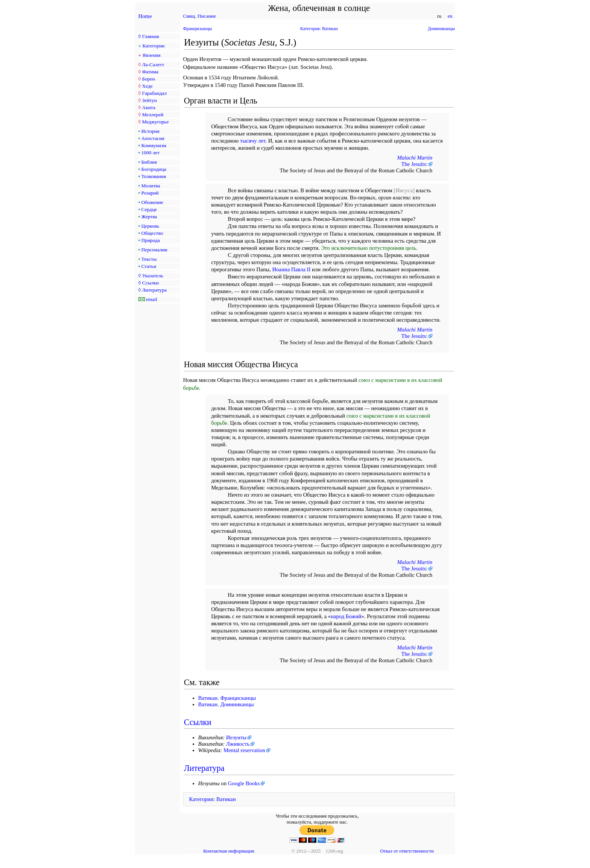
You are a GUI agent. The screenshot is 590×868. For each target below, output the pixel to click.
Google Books (244, 783)
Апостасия (153, 138)
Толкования (154, 176)
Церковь (150, 226)
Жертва (149, 217)
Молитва (151, 186)
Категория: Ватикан (319, 29)
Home (145, 16)
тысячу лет (253, 141)
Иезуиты (236, 737)
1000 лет (151, 153)
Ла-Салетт (153, 65)
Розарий (150, 193)
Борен (148, 79)
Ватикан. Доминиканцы (226, 704)
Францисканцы (198, 29)
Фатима (150, 72)
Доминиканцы (441, 29)
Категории (154, 46)
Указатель (152, 276)
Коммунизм (154, 145)
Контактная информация (229, 851)
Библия (149, 162)
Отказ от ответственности (407, 851)
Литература (154, 290)
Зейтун (149, 100)
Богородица (154, 169)
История (151, 131)
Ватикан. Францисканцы (227, 698)
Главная (150, 36)
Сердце (149, 209)
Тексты (149, 259)
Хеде (147, 86)
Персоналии (154, 250)
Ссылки (150, 283)
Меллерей (153, 115)
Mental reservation (244, 750)
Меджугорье (155, 122)
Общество (152, 233)
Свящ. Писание (200, 16)
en (450, 16)
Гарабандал (154, 93)
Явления (152, 55)
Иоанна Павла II (291, 269)
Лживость (238, 744)
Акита (148, 107)
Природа (151, 240)
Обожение (152, 202)
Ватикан (226, 799)
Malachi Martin (415, 158)
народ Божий (346, 616)
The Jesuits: (414, 164)
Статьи (149, 266)
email (152, 299)
